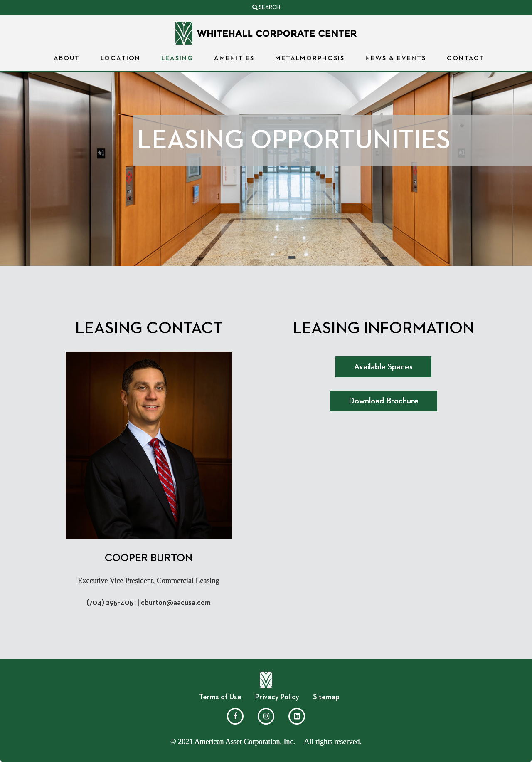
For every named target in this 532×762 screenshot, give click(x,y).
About (67, 59)
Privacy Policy (277, 697)
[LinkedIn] (297, 716)
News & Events (396, 59)
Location (121, 59)
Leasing (177, 59)
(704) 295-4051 (111, 603)
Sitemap (326, 697)
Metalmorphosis (310, 59)
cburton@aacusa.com (176, 603)
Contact (466, 59)
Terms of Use (220, 697)
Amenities (234, 59)
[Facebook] (235, 716)
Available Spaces (383, 367)
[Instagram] (266, 716)
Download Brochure (384, 401)
